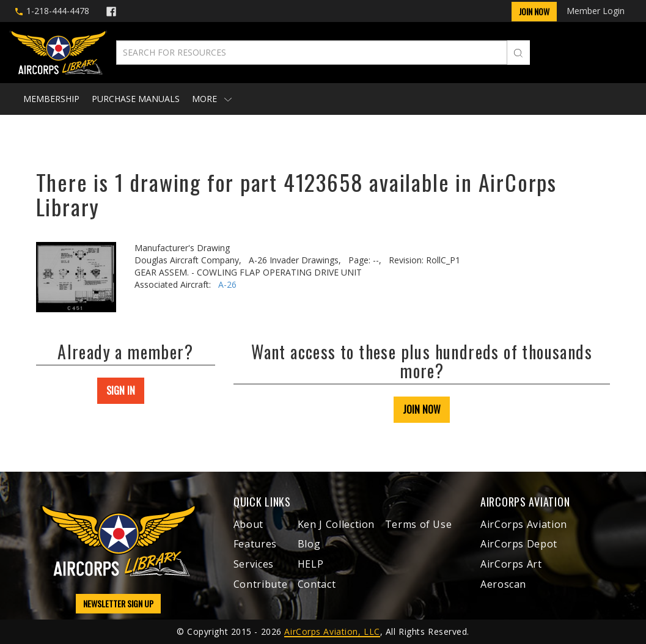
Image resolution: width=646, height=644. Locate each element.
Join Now (534, 11)
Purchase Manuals (136, 99)
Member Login (596, 11)
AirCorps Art (511, 564)
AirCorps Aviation (524, 524)
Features (255, 544)
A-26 (227, 284)
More (212, 99)
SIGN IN (121, 390)
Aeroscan (503, 584)
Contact (317, 584)
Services (254, 564)
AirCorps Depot (519, 544)
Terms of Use (419, 524)
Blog (309, 544)
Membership (51, 99)
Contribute (260, 584)
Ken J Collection (336, 524)
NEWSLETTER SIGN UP (118, 603)
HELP (311, 564)
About (248, 524)
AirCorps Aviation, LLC (332, 631)
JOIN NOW (422, 409)
